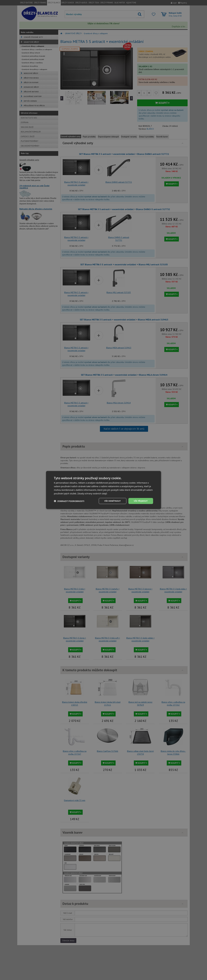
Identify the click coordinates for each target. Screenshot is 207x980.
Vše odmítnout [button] (111, 501)
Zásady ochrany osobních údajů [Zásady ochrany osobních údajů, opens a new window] (93, 493)
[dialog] (103, 490)
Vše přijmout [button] (140, 501)
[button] (69, 501)
